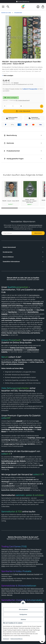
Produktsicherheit (12, 151)
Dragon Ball (39, 593)
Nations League (33, 591)
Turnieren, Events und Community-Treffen (16, 331)
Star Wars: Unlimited (23, 560)
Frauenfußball (10, 591)
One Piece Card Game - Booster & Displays (28, 554)
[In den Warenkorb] (23, 111)
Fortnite (10, 593)
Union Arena (35, 560)
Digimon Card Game (8, 558)
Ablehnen (23, 620)
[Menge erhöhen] (21, 106)
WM (28, 589)
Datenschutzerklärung (35, 225)
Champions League (17, 589)
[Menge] (13, 106)
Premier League (21, 591)
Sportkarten (6, 574)
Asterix (4, 595)
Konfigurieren (23, 614)
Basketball (22, 574)
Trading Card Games (8, 297)
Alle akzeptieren (23, 609)
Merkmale (9, 143)
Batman (10, 595)
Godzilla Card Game (8, 560)
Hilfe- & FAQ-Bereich (9, 463)
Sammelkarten (34, 295)
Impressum (6, 639)
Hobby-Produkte (7, 578)
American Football (33, 574)
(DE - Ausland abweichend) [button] (23, 100)
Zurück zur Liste (6, 13)
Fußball (16, 574)
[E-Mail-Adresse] (17, 233)
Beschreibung (10, 135)
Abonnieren (38, 233)
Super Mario (25, 593)
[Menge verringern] (5, 106)
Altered (13, 562)
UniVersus (36, 558)
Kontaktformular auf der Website (14, 461)
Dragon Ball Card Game (24, 558)
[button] (3, 7)
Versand (16, 83)
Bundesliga (5, 589)
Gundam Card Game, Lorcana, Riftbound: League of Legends (22, 556)
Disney (32, 593)
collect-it (6, 454)
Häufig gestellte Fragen (14, 159)
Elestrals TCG (6, 562)
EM (25, 589)
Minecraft (17, 593)
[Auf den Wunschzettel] (42, 106)
